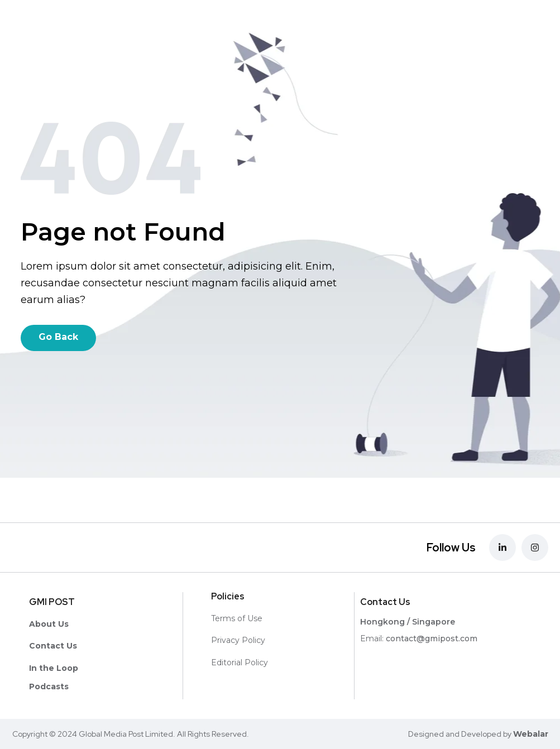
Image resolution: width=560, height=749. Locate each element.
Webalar (531, 734)
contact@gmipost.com (432, 638)
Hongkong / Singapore (408, 622)
